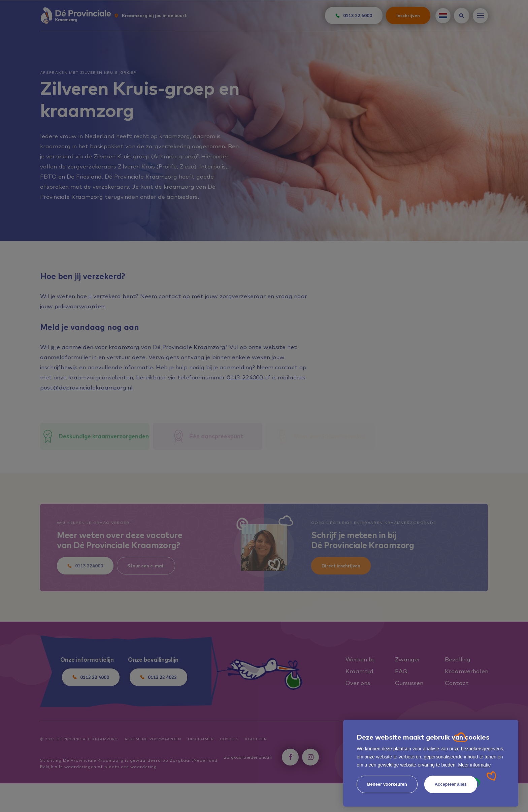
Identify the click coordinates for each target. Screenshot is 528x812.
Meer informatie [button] (474, 765)
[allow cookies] (451, 784)
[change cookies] (387, 784)
